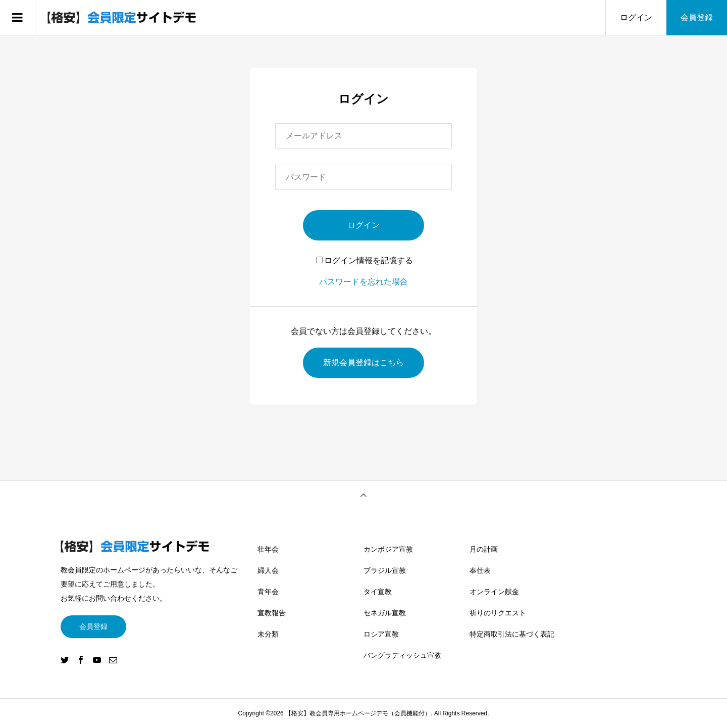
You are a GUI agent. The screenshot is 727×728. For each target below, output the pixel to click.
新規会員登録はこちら (363, 362)
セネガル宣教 (385, 613)
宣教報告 (272, 613)
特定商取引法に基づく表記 (512, 634)
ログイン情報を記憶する (365, 260)
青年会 (268, 592)
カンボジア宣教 (388, 549)
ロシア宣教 (381, 634)
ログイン (636, 17)
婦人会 (268, 570)
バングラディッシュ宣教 (402, 655)
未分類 (268, 634)
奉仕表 (480, 570)
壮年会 (268, 549)
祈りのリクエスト (498, 613)
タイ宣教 (378, 592)
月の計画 (484, 549)
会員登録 (697, 17)
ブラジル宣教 (385, 570)
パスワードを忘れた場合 (363, 282)
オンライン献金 (494, 592)
